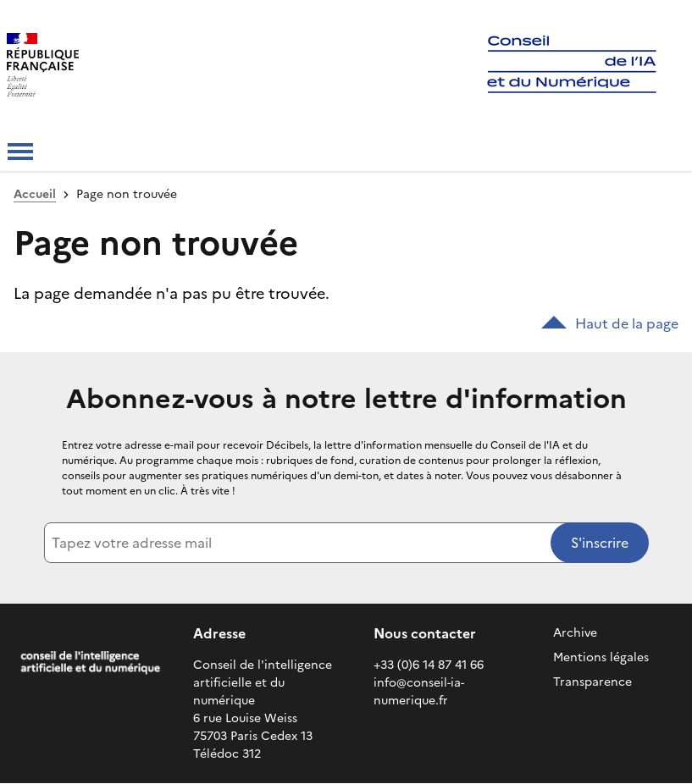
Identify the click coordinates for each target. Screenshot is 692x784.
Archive (575, 633)
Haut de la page (610, 323)
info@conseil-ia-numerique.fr (419, 692)
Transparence (592, 682)
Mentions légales (601, 657)
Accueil (35, 194)
